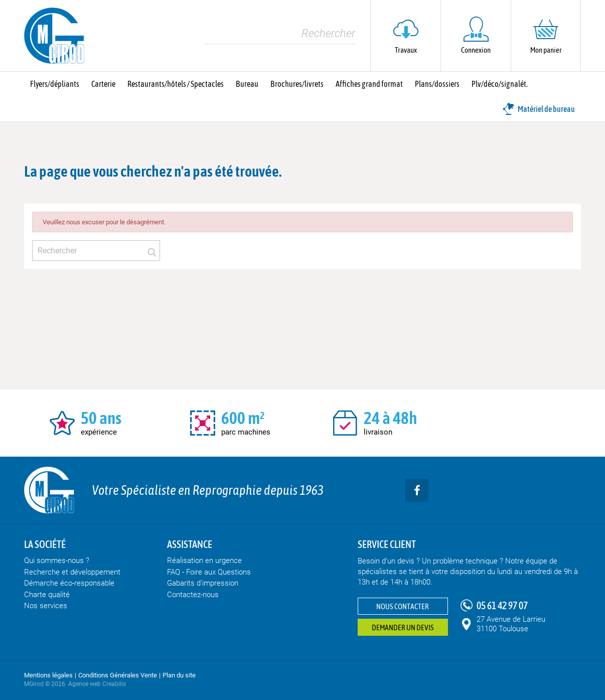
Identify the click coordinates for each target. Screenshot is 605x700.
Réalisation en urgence (204, 561)
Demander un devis (403, 627)
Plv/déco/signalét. (500, 84)
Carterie (103, 84)
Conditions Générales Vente (118, 675)
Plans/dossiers (437, 84)
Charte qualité (47, 595)
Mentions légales (48, 675)
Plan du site (179, 675)
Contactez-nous (193, 595)
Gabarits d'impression (203, 583)
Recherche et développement (72, 572)
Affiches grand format (369, 84)
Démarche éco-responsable (69, 583)
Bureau (247, 84)
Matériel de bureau (539, 109)
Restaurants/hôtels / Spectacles (176, 84)
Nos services (46, 606)
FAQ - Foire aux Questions (209, 572)
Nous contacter (403, 606)
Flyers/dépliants (55, 84)
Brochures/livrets (297, 84)
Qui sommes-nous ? (57, 561)
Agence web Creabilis (97, 684)
